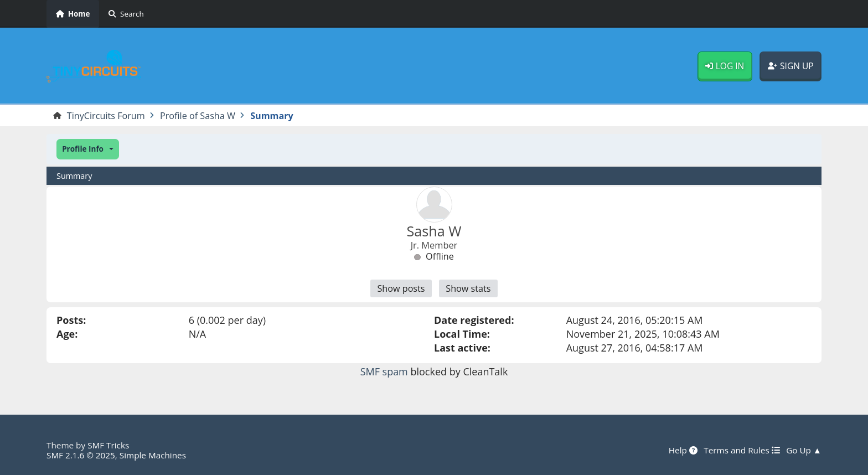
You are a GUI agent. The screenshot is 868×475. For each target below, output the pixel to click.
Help (683, 450)
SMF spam (384, 371)
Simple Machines (153, 455)
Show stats (468, 288)
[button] (88, 149)
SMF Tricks (108, 445)
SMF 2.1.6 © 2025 (81, 455)
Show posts (401, 288)
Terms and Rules (742, 450)
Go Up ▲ (804, 450)
